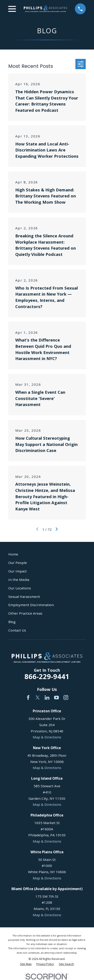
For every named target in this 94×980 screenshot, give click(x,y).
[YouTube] (57, 698)
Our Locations (20, 588)
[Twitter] (38, 698)
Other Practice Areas (25, 613)
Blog (12, 622)
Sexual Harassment (24, 597)
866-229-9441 (47, 676)
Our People (18, 563)
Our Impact (17, 571)
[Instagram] (66, 698)
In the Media (19, 580)
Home (13, 554)
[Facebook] (28, 698)
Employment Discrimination (31, 605)
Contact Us (17, 630)
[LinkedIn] (47, 698)
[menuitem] (26, 964)
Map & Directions (47, 737)
